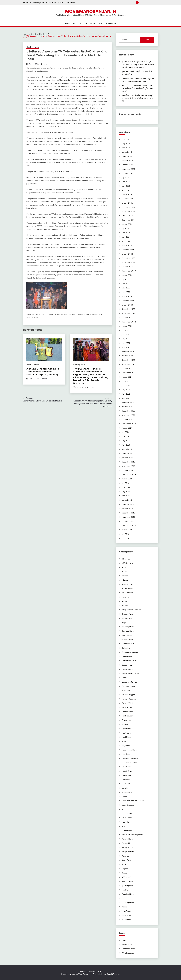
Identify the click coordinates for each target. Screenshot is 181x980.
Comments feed (128, 949)
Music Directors (128, 805)
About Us (27, 3)
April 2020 (126, 445)
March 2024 (127, 245)
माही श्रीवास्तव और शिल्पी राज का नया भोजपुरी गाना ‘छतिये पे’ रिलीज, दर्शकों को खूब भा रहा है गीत (137, 98)
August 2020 (127, 428)
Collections (126, 648)
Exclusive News (128, 686)
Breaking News (33, 47)
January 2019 (127, 509)
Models (125, 797)
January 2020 (127, 458)
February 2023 (128, 301)
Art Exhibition (127, 588)
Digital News (127, 656)
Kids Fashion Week (129, 762)
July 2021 (126, 381)
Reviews (125, 856)
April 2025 (126, 190)
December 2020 (128, 411)
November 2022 (128, 313)
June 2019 (126, 487)
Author (124, 601)
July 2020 (126, 432)
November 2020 (128, 415)
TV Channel (70, 3)
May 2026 (126, 143)
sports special (127, 886)
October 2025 (127, 173)
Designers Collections (130, 652)
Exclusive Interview (130, 682)
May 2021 (126, 390)
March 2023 (127, 296)
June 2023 (126, 284)
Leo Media (126, 779)
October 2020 (127, 419)
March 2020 (127, 449)
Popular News (127, 843)
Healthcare (126, 733)
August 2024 (127, 224)
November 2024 (128, 211)
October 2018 (127, 521)
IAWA (124, 741)
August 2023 (127, 275)
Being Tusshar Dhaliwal (131, 610)
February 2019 (128, 504)
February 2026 (128, 156)
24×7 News (127, 559)
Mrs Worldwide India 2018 (133, 801)
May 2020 (126, 441)
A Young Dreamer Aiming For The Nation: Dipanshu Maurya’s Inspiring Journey (43, 372)
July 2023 (126, 279)
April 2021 (126, 394)
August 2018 (127, 530)
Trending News (128, 894)
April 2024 (126, 241)
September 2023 (129, 271)
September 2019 (129, 474)
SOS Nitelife (127, 877)
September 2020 (129, 424)
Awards (125, 606)
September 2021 (129, 373)
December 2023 (128, 258)
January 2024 (127, 254)
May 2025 (126, 186)
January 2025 (127, 203)
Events (124, 678)
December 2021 (128, 360)
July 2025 (126, 178)
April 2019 (126, 496)
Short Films (126, 860)
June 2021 (126, 385)
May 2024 (126, 237)
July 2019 (126, 483)
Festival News (127, 707)
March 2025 (127, 194)
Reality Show (127, 847)
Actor (124, 567)
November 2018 (128, 517)
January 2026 (127, 160)
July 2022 (126, 330)
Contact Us (51, 3)
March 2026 (127, 152)
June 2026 (126, 139)
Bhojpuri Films (127, 614)
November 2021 (128, 364)
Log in (124, 940)
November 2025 (128, 169)
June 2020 (126, 436)
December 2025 (128, 165)
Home (141, 3)
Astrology (126, 597)
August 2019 (127, 479)
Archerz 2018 (127, 584)
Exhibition (126, 690)
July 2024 (126, 228)
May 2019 (126, 492)
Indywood (126, 746)
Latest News (127, 775)
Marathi (125, 788)
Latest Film (126, 767)
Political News (127, 839)
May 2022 (126, 339)
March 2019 (127, 500)
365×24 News (128, 563)
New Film (125, 822)
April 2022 (126, 343)
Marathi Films (127, 792)
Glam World (126, 724)
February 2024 (128, 250)
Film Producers (128, 716)
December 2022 (128, 309)
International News (129, 750)
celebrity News (128, 644)
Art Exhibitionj (127, 593)
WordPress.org (128, 953)
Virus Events (127, 911)
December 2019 (128, 462)
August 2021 (127, 377)
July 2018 (126, 534)
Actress (125, 576)
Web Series (126, 920)
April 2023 (126, 292)
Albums (125, 580)
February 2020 (128, 453)
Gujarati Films (127, 729)
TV (123, 898)
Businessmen (127, 635)
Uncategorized (128, 902)
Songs (124, 873)
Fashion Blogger (128, 695)
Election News (128, 665)
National (125, 809)
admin (45, 64)
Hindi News (126, 737)
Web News (126, 915)
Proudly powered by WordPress (75, 974)
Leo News (126, 784)
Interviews (126, 754)
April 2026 (126, 148)
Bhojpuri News (128, 618)
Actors (124, 571)
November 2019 (128, 466)
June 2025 (126, 182)
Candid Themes (114, 974)
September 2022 (129, 322)
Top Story (126, 890)
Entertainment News (130, 673)
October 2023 (127, 267)
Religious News (128, 852)
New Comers (127, 818)
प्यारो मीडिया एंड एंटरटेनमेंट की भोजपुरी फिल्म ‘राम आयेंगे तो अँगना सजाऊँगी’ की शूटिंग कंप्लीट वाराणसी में (138, 88)
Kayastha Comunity (130, 758)
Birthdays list (39, 3)
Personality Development (132, 835)
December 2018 (128, 513)
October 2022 (127, 318)
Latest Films (127, 771)
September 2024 (129, 220)
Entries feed (127, 944)
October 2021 (127, 368)
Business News (128, 631)
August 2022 (127, 326)
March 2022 (127, 347)
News (61, 3)
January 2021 (127, 407)
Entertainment (128, 669)
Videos (124, 907)
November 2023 (128, 262)
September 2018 (129, 525)
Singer (124, 864)
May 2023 (126, 288)
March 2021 (127, 398)
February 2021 (128, 402)
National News (128, 813)
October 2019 (127, 470)
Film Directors (127, 712)
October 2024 (127, 216)
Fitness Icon (127, 720)
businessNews (128, 639)
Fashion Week (127, 703)
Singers (125, 869)
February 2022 (128, 351)
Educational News (129, 661)
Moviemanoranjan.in (90, 11)
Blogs (124, 622)
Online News (127, 830)
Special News (127, 881)
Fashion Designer (129, 699)
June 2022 (126, 334)
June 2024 (126, 233)
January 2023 (127, 305)
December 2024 (128, 207)
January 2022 (127, 356)
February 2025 (128, 199)
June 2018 (126, 538)
